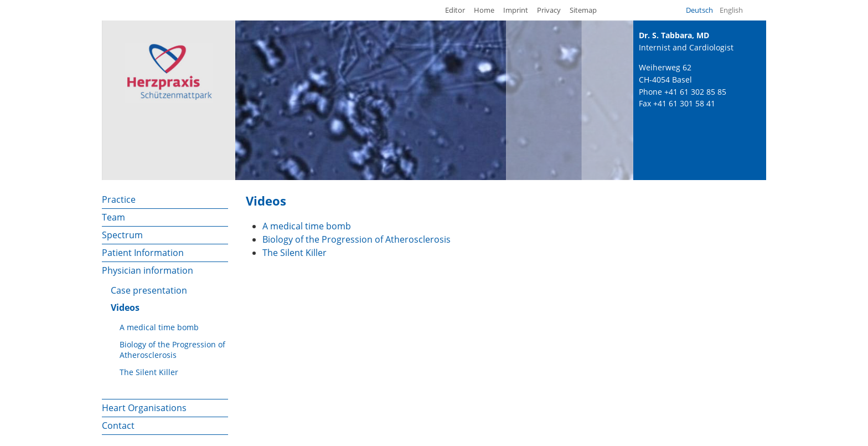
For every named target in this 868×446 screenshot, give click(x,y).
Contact (118, 426)
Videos (125, 307)
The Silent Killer (149, 372)
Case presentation (149, 290)
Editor (455, 10)
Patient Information (143, 253)
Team (113, 217)
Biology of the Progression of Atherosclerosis (172, 350)
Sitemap (583, 10)
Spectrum (122, 235)
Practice (119, 199)
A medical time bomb (159, 327)
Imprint (516, 10)
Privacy (549, 10)
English (731, 10)
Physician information (148, 270)
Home (484, 10)
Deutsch (699, 10)
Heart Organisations (144, 408)
